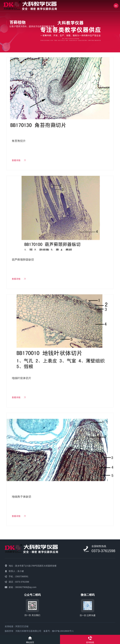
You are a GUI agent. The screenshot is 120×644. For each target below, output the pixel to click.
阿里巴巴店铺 (22, 626)
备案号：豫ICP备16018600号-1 (58, 631)
